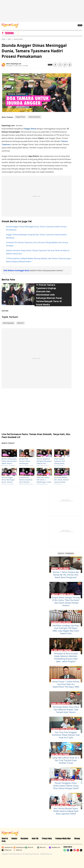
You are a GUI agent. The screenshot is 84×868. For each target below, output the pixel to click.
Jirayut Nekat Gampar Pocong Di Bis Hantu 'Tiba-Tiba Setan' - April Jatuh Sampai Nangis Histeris (66, 601)
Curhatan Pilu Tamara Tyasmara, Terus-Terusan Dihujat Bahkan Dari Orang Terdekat (27, 482)
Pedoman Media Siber (63, 838)
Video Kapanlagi (8, 323)
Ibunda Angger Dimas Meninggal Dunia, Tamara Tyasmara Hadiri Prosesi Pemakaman (9, 482)
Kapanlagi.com (19, 847)
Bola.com (41, 847)
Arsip (4, 841)
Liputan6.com (7, 847)
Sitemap (77, 838)
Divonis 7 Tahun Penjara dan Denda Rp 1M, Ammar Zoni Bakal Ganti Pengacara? (66, 575)
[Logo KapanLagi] (10, 25)
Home (3, 39)
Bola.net (29, 847)
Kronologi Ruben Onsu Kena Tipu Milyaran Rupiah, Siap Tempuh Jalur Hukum (66, 709)
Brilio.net (18, 850)
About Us (5, 838)
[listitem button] (65, 65)
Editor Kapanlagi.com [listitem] (14, 64)
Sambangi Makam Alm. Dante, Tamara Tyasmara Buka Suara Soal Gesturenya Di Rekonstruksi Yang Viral (61, 484)
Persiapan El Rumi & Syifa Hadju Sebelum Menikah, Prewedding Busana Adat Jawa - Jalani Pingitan (66, 657)
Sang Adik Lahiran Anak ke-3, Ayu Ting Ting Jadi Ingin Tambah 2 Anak (66, 760)
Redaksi (14, 838)
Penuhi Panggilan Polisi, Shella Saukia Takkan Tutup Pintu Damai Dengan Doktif (66, 786)
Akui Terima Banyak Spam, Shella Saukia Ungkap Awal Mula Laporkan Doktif (66, 811)
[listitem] (18, 33)
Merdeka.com (54, 847)
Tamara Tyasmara (34, 117)
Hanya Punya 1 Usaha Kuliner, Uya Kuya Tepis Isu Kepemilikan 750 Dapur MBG (66, 684)
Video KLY (20, 323)
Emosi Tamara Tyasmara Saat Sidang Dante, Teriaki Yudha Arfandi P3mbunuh (61, 463)
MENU (80, 25)
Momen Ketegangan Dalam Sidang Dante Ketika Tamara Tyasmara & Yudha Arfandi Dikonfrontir (9, 463)
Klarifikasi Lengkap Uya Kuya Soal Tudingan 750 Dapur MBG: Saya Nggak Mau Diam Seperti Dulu (66, 629)
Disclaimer (24, 838)
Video (9, 39)
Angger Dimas (18, 39)
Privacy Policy (47, 838)
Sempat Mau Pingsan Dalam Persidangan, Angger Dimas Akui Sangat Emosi (26, 463)
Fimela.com (7, 850)
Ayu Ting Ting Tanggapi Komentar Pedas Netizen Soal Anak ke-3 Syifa (66, 735)
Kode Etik (35, 838)
